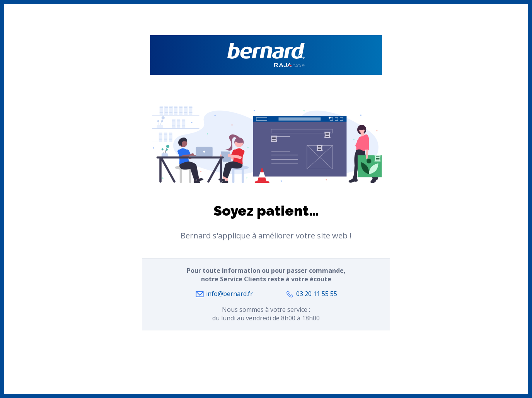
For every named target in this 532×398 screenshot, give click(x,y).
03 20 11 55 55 (317, 294)
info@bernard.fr (229, 294)
